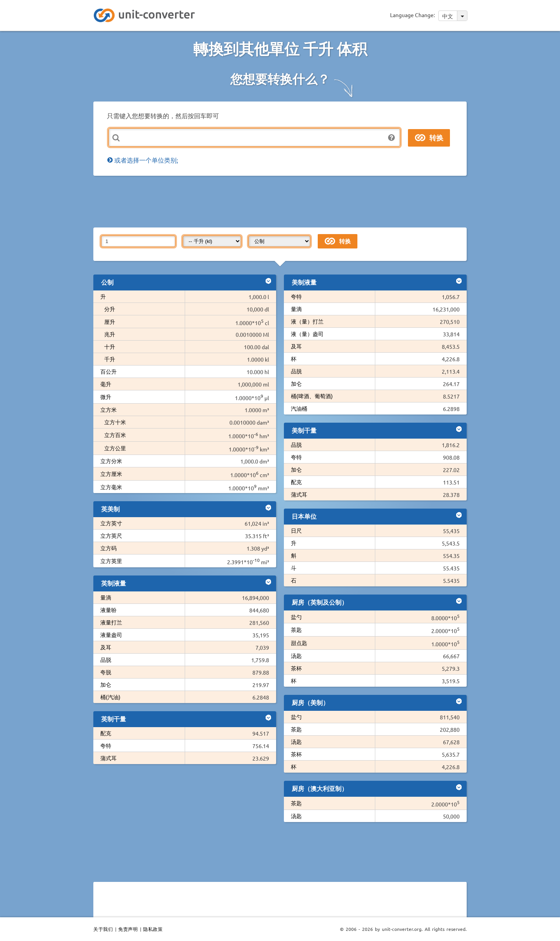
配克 (106, 733)
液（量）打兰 (307, 321)
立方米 (108, 409)
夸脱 (106, 672)
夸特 (106, 745)
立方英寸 (111, 523)
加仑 (106, 684)
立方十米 (115, 422)
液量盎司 (111, 635)
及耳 (106, 647)
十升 (110, 346)
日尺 (296, 530)
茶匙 (296, 630)
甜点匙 (299, 643)
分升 (110, 309)
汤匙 (296, 656)
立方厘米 (111, 474)
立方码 (108, 548)
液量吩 (108, 610)
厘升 (110, 322)
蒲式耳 (108, 758)
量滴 (106, 597)
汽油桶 (299, 408)
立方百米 (115, 435)
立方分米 (111, 461)
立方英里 (111, 561)
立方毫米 (111, 487)
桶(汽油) (110, 697)
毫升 (106, 384)
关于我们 (103, 929)
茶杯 (296, 668)
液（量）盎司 (307, 334)
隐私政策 (153, 929)
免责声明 (128, 929)
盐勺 (296, 617)
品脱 (106, 659)
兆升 (110, 334)
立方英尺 (111, 535)
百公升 (108, 371)
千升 (110, 359)
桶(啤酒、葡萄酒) (312, 396)
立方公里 (115, 448)
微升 (106, 397)
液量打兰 (111, 622)
